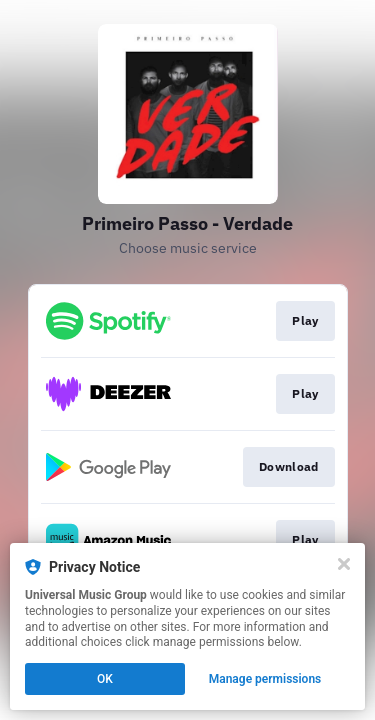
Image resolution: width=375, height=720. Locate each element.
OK (105, 679)
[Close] (344, 564)
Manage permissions (265, 679)
